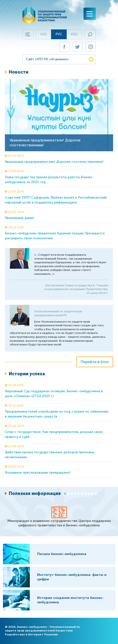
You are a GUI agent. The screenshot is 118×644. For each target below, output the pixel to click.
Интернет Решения (43, 634)
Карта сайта (28, 34)
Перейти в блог (95, 362)
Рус (59, 34)
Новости (19, 72)
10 (96, 494)
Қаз (43, 34)
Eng (74, 34)
